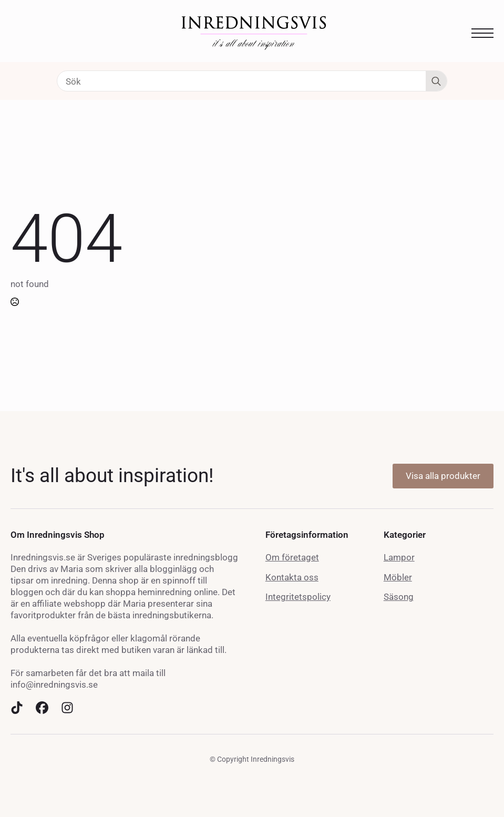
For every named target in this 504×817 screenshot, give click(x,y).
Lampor (399, 557)
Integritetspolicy (298, 597)
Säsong (399, 597)
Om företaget (292, 557)
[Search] (436, 81)
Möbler (398, 577)
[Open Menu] (482, 33)
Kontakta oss (292, 577)
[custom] (17, 708)
